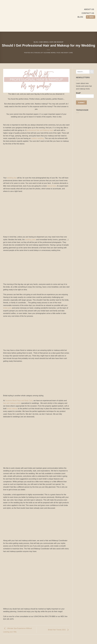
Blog (80, 17)
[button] (91, 17)
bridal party (7, 308)
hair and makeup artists (12, 403)
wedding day (12, 178)
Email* (85, 95)
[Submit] (92, 72)
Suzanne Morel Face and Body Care (58, 53)
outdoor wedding (37, 138)
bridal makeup (12, 409)
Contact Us (88, 13)
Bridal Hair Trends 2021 (59, 630)
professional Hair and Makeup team (40, 130)
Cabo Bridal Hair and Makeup (51, 42)
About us (89, 9)
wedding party (30, 240)
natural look (52, 186)
